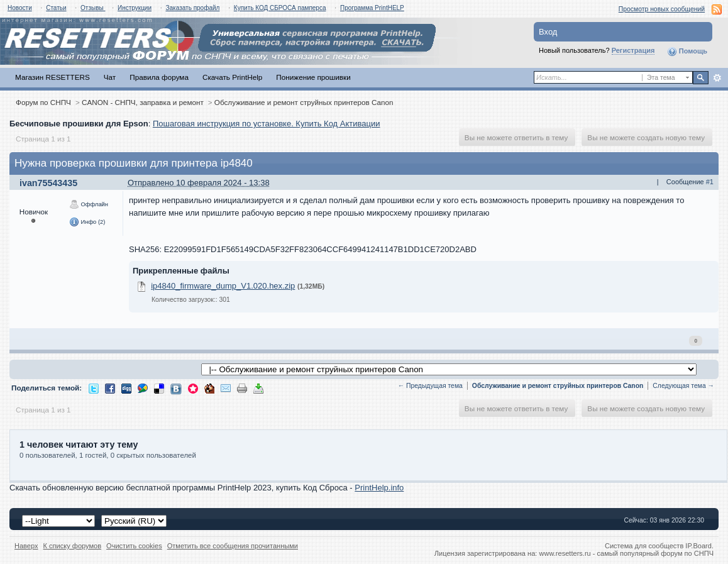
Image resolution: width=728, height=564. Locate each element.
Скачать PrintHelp (232, 77)
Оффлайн (89, 204)
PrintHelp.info (379, 488)
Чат (110, 77)
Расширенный (717, 78)
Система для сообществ (644, 546)
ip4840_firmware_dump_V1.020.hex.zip (223, 286)
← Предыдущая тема (430, 386)
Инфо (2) (87, 222)
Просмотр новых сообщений (662, 9)
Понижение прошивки (313, 77)
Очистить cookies (134, 546)
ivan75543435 (48, 183)
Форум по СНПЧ (43, 102)
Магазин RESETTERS (52, 77)
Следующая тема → (683, 386)
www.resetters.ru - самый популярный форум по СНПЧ (626, 553)
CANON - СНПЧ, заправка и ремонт (143, 102)
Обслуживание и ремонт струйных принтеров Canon (304, 102)
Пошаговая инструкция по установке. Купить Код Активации (267, 124)
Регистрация (633, 50)
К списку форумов (73, 546)
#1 (710, 182)
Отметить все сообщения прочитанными (233, 546)
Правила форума (159, 77)
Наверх (26, 546)
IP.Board (698, 546)
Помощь (687, 52)
